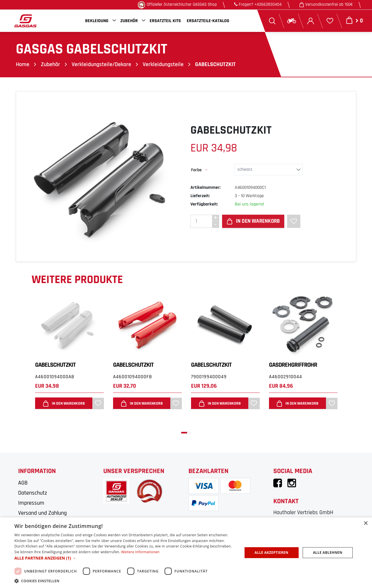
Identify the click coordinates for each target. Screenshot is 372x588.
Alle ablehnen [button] (328, 553)
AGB (23, 483)
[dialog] (186, 553)
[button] (184, 433)
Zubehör (129, 21)
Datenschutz (33, 493)
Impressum (31, 503)
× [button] (366, 523)
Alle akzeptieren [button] (272, 553)
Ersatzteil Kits (165, 21)
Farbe (196, 170)
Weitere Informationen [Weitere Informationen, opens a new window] (140, 552)
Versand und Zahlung (42, 513)
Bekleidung (97, 21)
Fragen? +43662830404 (258, 4)
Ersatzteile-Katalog (208, 21)
